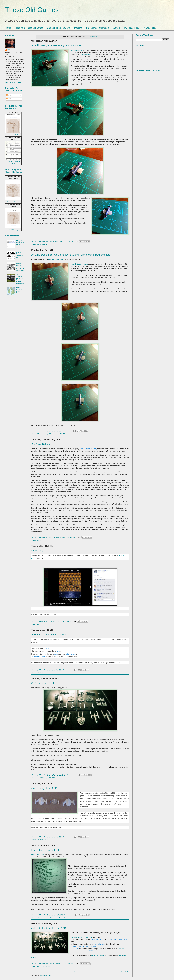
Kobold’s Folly (13, 230)
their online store (98, 940)
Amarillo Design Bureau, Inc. (82, 937)
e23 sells (76, 949)
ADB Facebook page (56, 259)
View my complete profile (13, 83)
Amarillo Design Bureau (79, 264)
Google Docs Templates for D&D (20, 255)
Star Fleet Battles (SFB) (88, 449)
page (56, 654)
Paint (60, 434)
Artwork (117, 28)
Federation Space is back (45, 850)
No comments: (69, 241)
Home (8, 28)
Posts (9, 95)
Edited (42, 966)
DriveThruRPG (45, 918)
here (48, 648)
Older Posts (125, 972)
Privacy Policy (150, 28)
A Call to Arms (71, 654)
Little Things (38, 551)
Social (45, 673)
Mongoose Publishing (119, 940)
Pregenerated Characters (98, 28)
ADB (38, 244)
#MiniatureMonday (42, 434)
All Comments (12, 99)
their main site (99, 944)
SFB (47, 244)
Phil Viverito (12, 50)
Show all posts (92, 37)
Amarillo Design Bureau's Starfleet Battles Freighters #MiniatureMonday (71, 255)
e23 (51, 918)
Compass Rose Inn (13, 202)
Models (49, 778)
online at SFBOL (88, 951)
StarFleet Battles (41, 444)
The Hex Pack (13, 135)
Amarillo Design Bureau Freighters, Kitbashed (57, 45)
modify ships (86, 55)
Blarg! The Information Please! (20, 243)
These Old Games (32, 10)
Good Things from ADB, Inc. (47, 788)
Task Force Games (38, 657)
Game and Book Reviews (59, 28)
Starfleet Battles (76, 50)
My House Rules (132, 28)
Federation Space (38, 855)
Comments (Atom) (46, 976)
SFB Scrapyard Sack (43, 683)
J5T (46, 966)
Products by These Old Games (29, 28)
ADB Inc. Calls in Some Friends (49, 635)
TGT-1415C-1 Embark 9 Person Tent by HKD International (20, 279)
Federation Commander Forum (84, 946)
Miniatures (55, 434)
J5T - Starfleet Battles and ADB (49, 928)
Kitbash (42, 244)
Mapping (78, 28)
